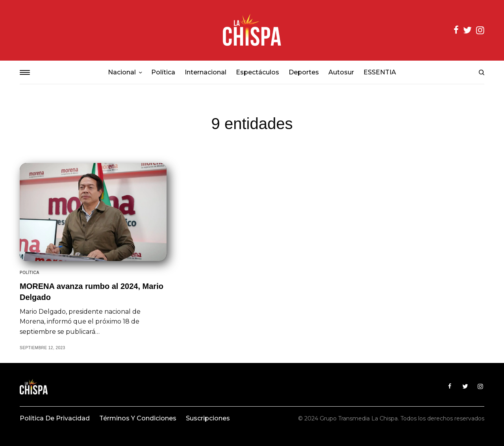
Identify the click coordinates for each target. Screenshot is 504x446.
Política (30, 273)
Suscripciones (208, 418)
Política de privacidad (55, 418)
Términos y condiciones (138, 418)
